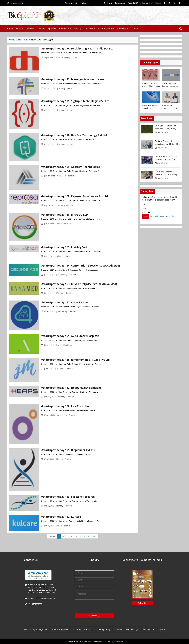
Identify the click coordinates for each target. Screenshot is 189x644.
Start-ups (78, 29)
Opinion (41, 29)
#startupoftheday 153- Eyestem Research (68, 497)
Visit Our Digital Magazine (35, 629)
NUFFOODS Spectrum (83, 629)
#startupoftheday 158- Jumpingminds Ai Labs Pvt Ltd (76, 360)
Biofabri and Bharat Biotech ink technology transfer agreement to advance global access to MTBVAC (150, 107)
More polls (170, 216)
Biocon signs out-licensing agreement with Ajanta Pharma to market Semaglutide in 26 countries (171, 85)
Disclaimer (161, 629)
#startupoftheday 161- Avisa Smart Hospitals (70, 336)
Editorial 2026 (96, 3)
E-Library (84, 3)
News (18, 29)
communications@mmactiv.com (41, 598)
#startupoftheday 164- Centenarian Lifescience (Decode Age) (81, 266)
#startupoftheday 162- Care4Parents (65, 302)
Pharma (29, 29)
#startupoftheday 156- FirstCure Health (67, 406)
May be (146, 212)
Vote (145, 216)
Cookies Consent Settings (127, 629)
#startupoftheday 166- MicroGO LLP (64, 215)
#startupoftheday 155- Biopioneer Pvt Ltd (68, 450)
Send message (95, 616)
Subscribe (144, 3)
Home (10, 29)
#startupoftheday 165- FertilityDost (64, 247)
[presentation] (94, 606)
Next (94, 536)
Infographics (120, 3)
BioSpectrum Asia (60, 629)
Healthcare (64, 29)
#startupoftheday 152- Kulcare (61, 517)
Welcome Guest (71, 3)
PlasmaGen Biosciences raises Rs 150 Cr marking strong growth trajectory (166, 173)
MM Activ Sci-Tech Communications (94, 641)
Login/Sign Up (156, 3)
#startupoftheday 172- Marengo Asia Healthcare (73, 79)
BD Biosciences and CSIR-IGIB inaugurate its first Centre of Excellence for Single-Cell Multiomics (166, 158)
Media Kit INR (133, 3)
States (134, 29)
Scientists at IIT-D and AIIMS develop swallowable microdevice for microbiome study (150, 85)
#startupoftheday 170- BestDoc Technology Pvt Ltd (74, 135)
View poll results (157, 216)
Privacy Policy (104, 629)
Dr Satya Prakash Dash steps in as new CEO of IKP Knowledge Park (167, 142)
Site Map (147, 629)
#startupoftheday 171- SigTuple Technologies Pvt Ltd (75, 101)
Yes (144, 205)
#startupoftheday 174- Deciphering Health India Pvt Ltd (77, 48)
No (144, 208)
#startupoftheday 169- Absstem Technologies (71, 167)
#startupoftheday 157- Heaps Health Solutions (71, 388)
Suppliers (122, 29)
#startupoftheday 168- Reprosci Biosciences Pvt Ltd (75, 196)
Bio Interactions (105, 29)
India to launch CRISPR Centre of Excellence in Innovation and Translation (169, 107)
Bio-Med (89, 29)
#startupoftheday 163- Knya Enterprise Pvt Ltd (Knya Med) (79, 284)
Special (51, 29)
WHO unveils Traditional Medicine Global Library (166, 127)
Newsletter (108, 3)
